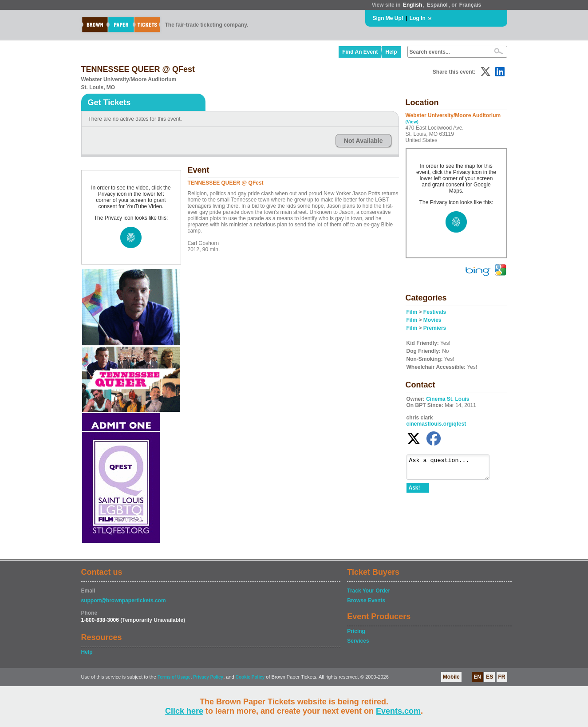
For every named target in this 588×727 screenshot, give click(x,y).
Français (470, 5)
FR (502, 677)
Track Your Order (369, 591)
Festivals (435, 312)
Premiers (435, 328)
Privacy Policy (208, 677)
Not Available (363, 141)
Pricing (356, 631)
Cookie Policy (250, 677)
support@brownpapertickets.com (124, 601)
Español (437, 5)
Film (412, 312)
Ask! (414, 492)
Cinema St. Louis (448, 399)
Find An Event (360, 52)
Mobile (451, 677)
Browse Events (366, 601)
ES (489, 677)
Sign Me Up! (388, 18)
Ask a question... (452, 469)
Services (358, 641)
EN (477, 677)
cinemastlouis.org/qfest (436, 424)
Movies (432, 320)
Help (391, 52)
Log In (418, 18)
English (412, 5)
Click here (184, 711)
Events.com (398, 711)
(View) (412, 122)
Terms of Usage (174, 677)
